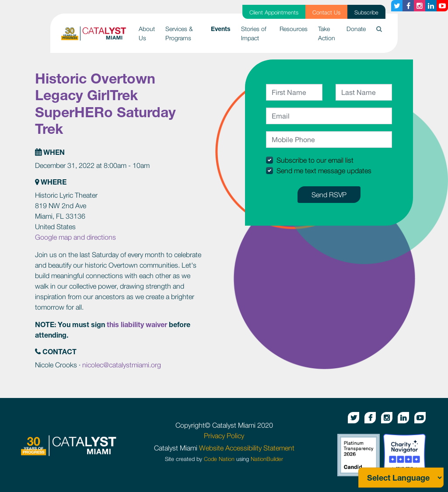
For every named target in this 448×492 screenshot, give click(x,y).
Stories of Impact (254, 33)
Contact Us (326, 12)
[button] (379, 29)
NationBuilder (267, 459)
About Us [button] (147, 33)
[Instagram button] (420, 6)
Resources (294, 29)
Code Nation (219, 459)
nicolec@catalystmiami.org (122, 365)
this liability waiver (137, 324)
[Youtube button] (442, 6)
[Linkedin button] (431, 6)
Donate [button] (356, 29)
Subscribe (366, 12)
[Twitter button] (397, 6)
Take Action (327, 33)
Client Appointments (274, 12)
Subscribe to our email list (315, 160)
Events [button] (223, 28)
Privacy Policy (224, 436)
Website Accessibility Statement (247, 448)
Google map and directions (75, 237)
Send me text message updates (324, 171)
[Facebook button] (408, 6)
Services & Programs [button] (179, 33)
